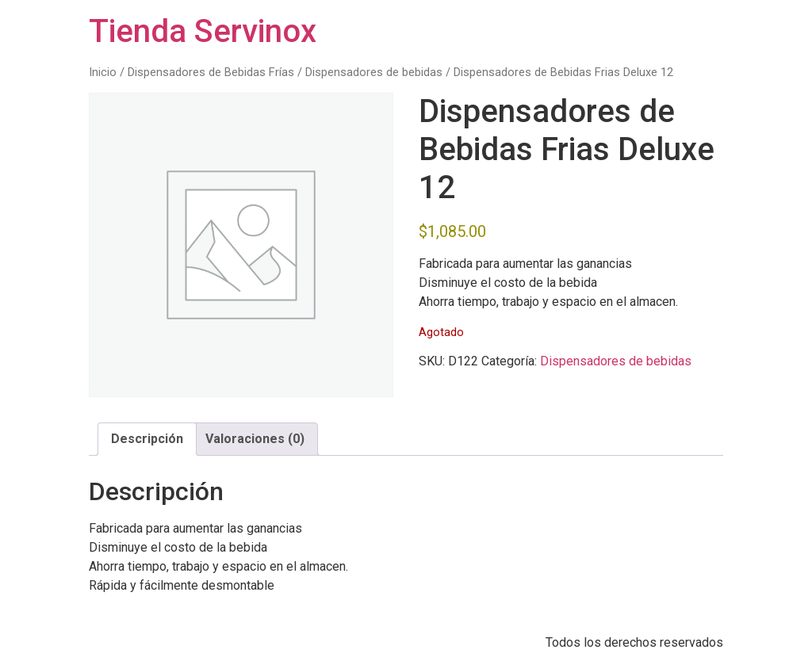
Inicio (103, 72)
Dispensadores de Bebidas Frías (211, 72)
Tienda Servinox (203, 31)
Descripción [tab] (147, 439)
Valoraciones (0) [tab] (255, 439)
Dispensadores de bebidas (374, 72)
